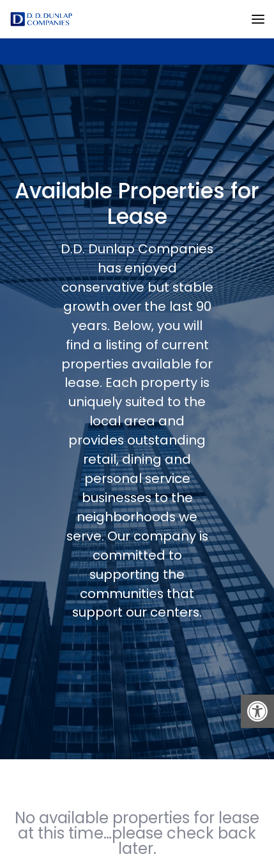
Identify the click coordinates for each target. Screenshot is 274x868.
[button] (257, 711)
